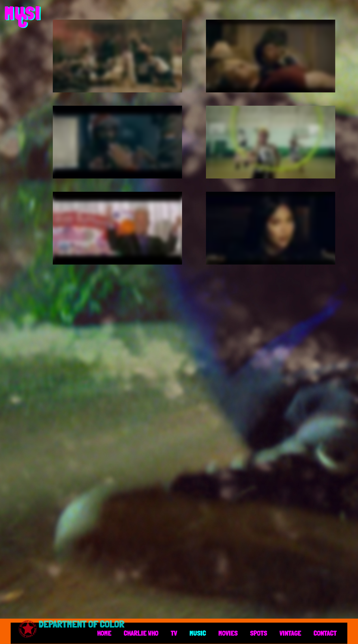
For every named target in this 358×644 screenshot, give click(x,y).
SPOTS (259, 633)
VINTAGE (290, 633)
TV (174, 633)
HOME (104, 633)
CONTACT (325, 633)
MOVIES (228, 633)
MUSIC (198, 633)
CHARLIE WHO (141, 633)
